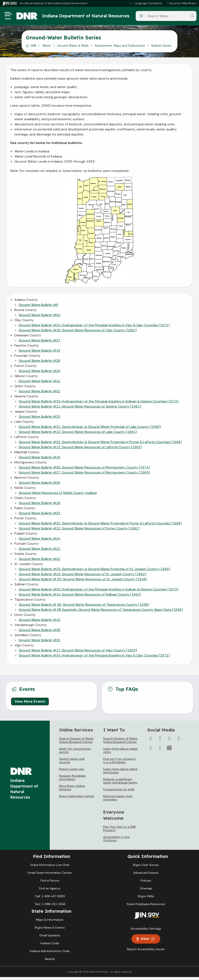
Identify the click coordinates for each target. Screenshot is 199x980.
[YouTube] (179, 741)
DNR (33, 48)
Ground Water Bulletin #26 (39, 486)
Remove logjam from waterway (118, 801)
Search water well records (72, 763)
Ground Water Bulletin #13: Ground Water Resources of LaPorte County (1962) (80, 450)
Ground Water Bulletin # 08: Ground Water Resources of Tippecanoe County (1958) (84, 607)
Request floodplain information (72, 780)
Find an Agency (50, 891)
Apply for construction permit (75, 753)
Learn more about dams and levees (120, 774)
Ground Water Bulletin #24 (39, 541)
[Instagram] (169, 741)
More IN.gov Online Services (72, 791)
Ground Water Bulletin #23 (39, 516)
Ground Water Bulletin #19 (39, 460)
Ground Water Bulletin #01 (39, 394)
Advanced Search (146, 876)
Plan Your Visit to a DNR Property (119, 831)
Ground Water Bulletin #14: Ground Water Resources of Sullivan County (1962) (80, 597)
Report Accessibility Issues (146, 952)
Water (47, 48)
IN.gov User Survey (146, 868)
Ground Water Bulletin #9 (38, 308)
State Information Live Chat (50, 868)
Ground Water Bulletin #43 (39, 353)
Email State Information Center (50, 876)
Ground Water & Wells (73, 48)
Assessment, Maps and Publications (120, 48)
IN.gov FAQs (146, 899)
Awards (50, 962)
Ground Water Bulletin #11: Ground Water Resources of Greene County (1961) (80, 409)
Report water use (71, 772)
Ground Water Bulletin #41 (39, 384)
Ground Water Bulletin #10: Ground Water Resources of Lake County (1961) (78, 435)
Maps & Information (50, 923)
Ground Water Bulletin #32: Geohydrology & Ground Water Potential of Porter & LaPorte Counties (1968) (100, 445)
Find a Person (50, 883)
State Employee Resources (146, 907)
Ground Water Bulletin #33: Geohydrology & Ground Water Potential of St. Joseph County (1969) (94, 572)
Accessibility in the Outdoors (116, 842)
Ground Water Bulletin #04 (39, 318)
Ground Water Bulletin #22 (39, 562)
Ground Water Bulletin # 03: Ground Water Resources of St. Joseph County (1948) (83, 582)
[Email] (160, 751)
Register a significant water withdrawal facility (120, 784)
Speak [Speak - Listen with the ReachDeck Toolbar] (145, 942)
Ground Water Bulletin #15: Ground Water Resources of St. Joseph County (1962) (82, 577)
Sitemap (146, 891)
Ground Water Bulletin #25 (39, 420)
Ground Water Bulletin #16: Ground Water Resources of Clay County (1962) (78, 333)
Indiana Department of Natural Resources (79, 17)
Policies (146, 883)
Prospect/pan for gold (119, 792)
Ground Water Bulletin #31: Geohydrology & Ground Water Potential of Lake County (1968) (90, 430)
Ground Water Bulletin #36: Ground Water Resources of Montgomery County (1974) (84, 470)
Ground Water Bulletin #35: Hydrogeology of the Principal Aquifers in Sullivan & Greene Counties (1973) (99, 404)
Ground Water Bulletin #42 (39, 623)
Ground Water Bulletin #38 (39, 633)
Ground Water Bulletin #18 (39, 506)
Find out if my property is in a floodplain (120, 763)
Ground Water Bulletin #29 (39, 643)
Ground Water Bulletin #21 (39, 552)
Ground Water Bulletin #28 (39, 364)
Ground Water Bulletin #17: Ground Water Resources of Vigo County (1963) (78, 653)
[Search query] (167, 17)
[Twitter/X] (160, 741)
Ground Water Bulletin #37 (39, 343)
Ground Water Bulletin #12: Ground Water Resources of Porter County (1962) (79, 531)
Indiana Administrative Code (50, 954)
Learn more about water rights (120, 753)
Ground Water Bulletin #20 (39, 374)
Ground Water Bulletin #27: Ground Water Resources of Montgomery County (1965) (84, 475)
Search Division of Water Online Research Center (76, 743)
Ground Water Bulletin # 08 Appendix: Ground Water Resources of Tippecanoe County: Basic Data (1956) (101, 613)
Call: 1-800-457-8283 (50, 899)
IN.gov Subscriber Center (77, 799)
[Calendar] (169, 751)
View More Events (30, 704)
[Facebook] (151, 741)
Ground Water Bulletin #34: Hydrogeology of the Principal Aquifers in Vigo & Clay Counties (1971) (94, 328)
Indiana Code (50, 946)
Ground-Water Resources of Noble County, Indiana (58, 496)
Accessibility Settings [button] (146, 932)
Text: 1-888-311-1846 (50, 907)
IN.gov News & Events (50, 930)
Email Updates (50, 938)
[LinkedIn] (151, 751)
